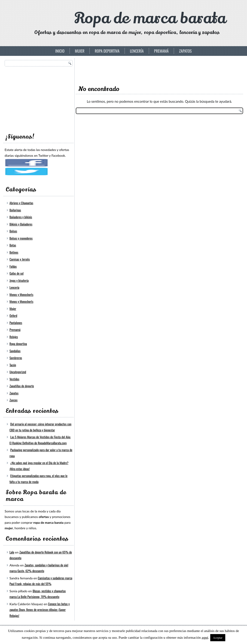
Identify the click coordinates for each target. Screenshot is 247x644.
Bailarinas (15, 201)
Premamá (161, 51)
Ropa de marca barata (150, 18)
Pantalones (16, 314)
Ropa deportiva (107, 51)
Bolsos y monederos (21, 229)
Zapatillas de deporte (22, 377)
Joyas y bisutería (19, 272)
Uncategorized (18, 363)
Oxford (13, 307)
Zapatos (185, 51)
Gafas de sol (17, 264)
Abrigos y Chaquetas (21, 194)
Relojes (14, 328)
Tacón (13, 356)
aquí (205, 638)
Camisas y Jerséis (20, 250)
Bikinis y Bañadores (21, 215)
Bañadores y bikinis (21, 208)
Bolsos (13, 222)
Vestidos (14, 370)
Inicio (60, 51)
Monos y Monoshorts (21, 286)
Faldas (13, 257)
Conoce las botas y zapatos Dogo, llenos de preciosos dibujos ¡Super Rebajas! (40, 601)
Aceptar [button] (218, 638)
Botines (14, 243)
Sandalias (15, 342)
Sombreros (16, 349)
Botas (13, 236)
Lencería (137, 51)
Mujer (80, 51)
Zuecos (14, 391)
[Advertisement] (39, 98)
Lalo (12, 543)
